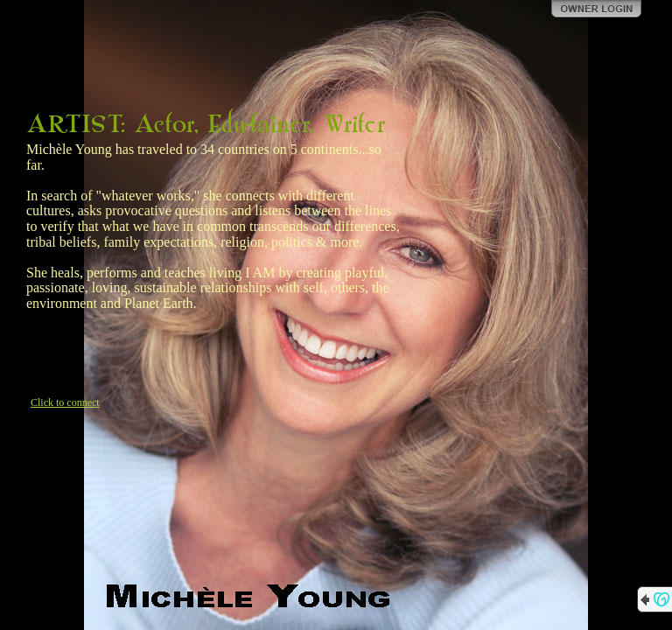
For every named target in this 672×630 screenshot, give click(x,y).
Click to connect (65, 402)
